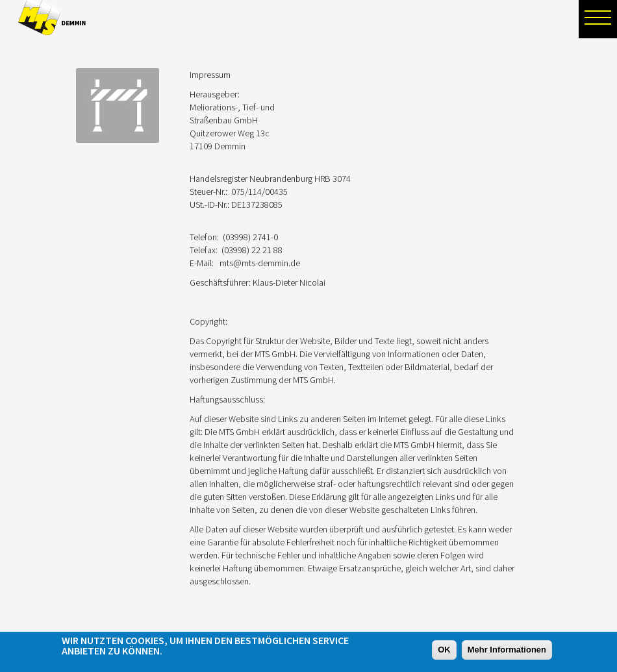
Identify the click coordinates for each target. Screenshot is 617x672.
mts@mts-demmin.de (260, 263)
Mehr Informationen (507, 650)
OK (444, 650)
